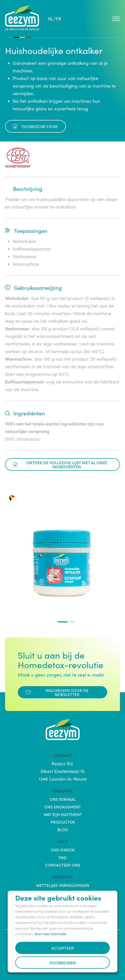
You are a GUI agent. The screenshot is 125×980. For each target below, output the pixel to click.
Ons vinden (63, 850)
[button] (63, 622)
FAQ (62, 857)
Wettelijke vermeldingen (63, 885)
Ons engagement (63, 807)
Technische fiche (35, 126)
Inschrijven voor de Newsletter (57, 692)
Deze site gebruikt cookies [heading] (58, 897)
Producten (63, 822)
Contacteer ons (63, 865)
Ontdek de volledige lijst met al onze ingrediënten (60, 464)
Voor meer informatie (50, 934)
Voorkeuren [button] (63, 963)
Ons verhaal (63, 799)
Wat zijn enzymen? (63, 814)
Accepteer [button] (63, 948)
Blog (63, 829)
